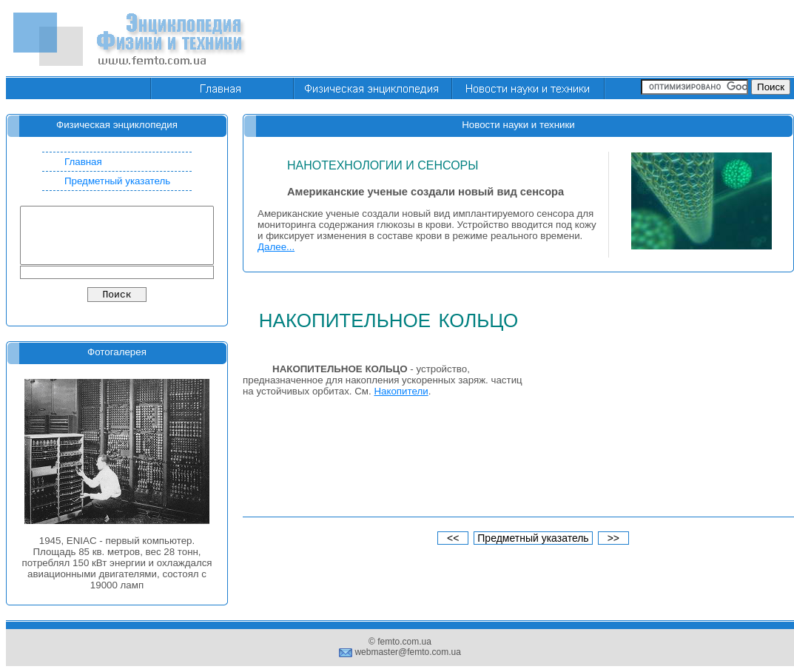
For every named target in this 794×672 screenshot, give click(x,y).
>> (613, 538)
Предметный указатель (117, 181)
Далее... (276, 247)
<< (453, 538)
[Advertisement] (659, 402)
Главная (83, 162)
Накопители (401, 391)
